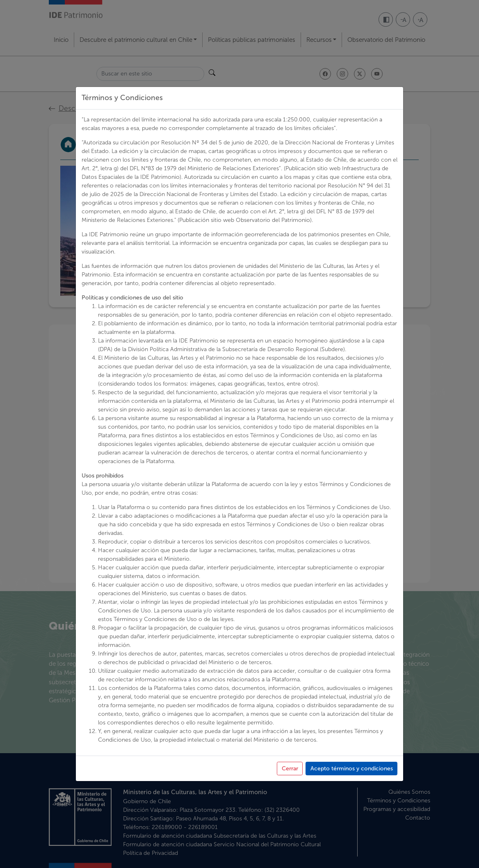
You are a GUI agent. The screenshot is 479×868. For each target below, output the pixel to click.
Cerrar (290, 769)
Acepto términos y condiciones (352, 769)
